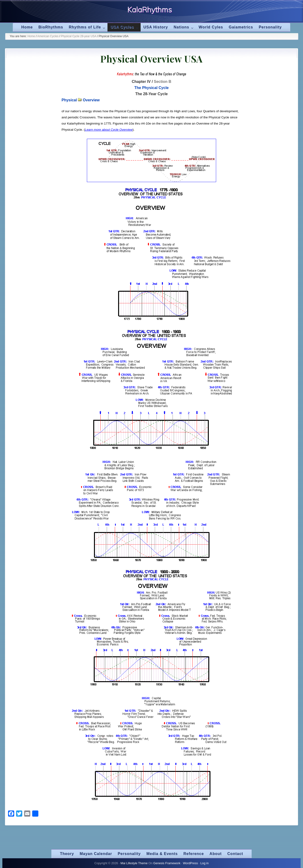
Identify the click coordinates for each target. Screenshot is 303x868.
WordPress (190, 863)
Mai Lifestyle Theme (134, 863)
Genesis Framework (167, 863)
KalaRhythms (150, 10)
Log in (204, 863)
